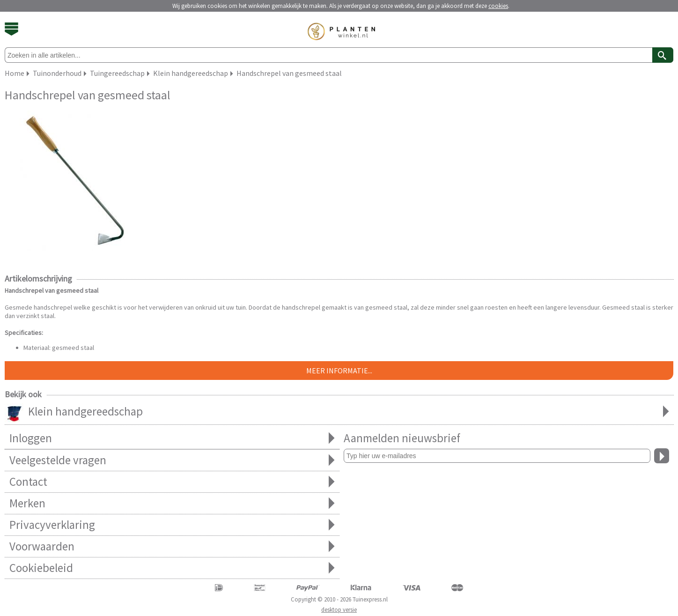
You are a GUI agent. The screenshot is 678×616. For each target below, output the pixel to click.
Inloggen (172, 438)
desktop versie (339, 610)
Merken (172, 503)
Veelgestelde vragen (172, 460)
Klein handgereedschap (339, 412)
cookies (498, 6)
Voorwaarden (172, 546)
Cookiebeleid (172, 568)
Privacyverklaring (172, 525)
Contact (172, 482)
